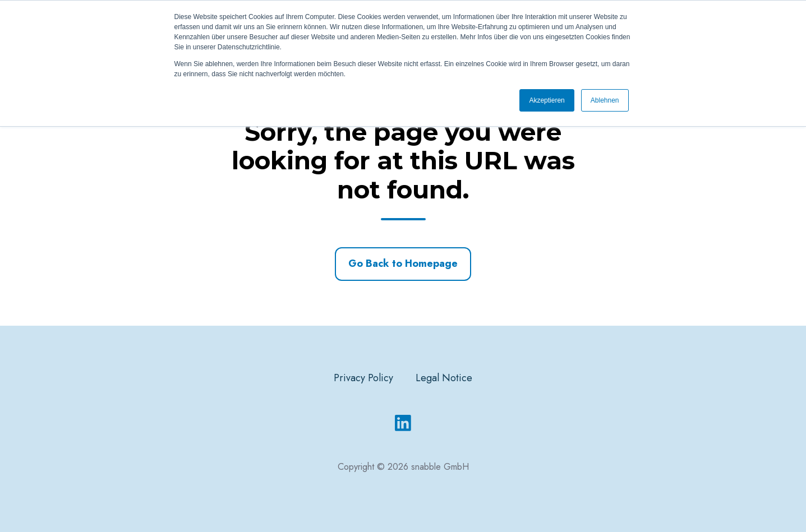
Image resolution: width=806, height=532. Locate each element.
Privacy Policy (363, 378)
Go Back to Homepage (403, 263)
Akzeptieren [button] (547, 100)
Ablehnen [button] (605, 100)
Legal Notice (444, 378)
